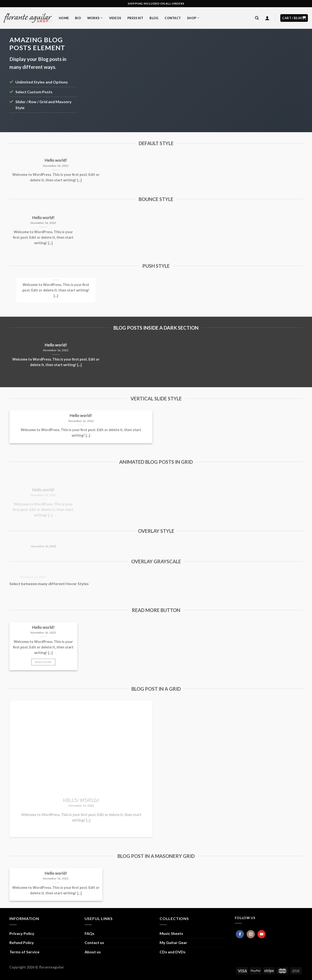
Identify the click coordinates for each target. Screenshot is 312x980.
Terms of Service (24, 952)
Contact (173, 18)
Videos (115, 18)
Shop (193, 18)
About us (93, 952)
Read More (43, 662)
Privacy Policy (22, 933)
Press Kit (135, 18)
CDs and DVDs (173, 952)
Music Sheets (171, 933)
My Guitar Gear (173, 942)
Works (95, 18)
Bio (78, 18)
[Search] (257, 18)
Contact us (94, 942)
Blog (154, 18)
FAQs (90, 933)
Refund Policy (22, 942)
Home (64, 18)
